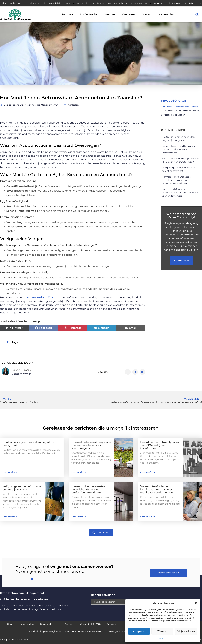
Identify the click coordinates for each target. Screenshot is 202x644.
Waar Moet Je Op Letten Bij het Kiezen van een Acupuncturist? (182, 111)
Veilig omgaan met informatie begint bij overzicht (22, 488)
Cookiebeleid (161, 638)
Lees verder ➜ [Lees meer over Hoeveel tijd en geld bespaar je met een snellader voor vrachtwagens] (79, 472)
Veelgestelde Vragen (174, 115)
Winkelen (73, 105)
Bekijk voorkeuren (186, 631)
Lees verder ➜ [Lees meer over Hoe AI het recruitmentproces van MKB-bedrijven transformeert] (148, 472)
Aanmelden (166, 14)
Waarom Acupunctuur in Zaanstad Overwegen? (182, 107)
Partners (68, 14)
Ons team (128, 14)
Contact (147, 14)
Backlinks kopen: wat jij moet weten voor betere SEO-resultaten (65, 631)
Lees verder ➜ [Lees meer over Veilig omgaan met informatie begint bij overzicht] (10, 516)
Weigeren (162, 631)
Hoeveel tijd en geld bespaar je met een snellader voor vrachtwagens (113, 3)
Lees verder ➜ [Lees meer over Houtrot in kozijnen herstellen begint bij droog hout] (10, 472)
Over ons (110, 14)
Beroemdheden (49, 624)
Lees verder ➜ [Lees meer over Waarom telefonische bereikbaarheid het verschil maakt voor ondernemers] (148, 516)
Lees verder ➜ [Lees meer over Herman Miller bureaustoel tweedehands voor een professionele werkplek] (79, 516)
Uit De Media (89, 14)
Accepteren (139, 631)
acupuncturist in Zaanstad (43, 297)
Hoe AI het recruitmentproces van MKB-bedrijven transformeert (160, 445)
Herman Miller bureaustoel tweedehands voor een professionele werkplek (177, 180)
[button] (196, 603)
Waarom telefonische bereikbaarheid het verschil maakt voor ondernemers (181, 193)
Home (11, 624)
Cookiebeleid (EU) (90, 624)
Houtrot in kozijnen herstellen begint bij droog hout (45, 3)
